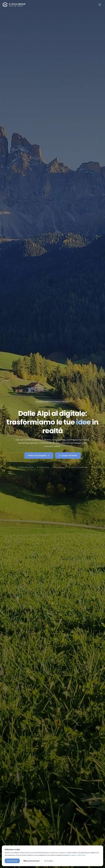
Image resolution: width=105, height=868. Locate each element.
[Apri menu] (100, 5)
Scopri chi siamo (68, 455)
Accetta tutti (12, 861)
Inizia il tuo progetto (39, 455)
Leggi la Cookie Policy (78, 855)
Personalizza (49, 861)
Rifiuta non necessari (31, 861)
